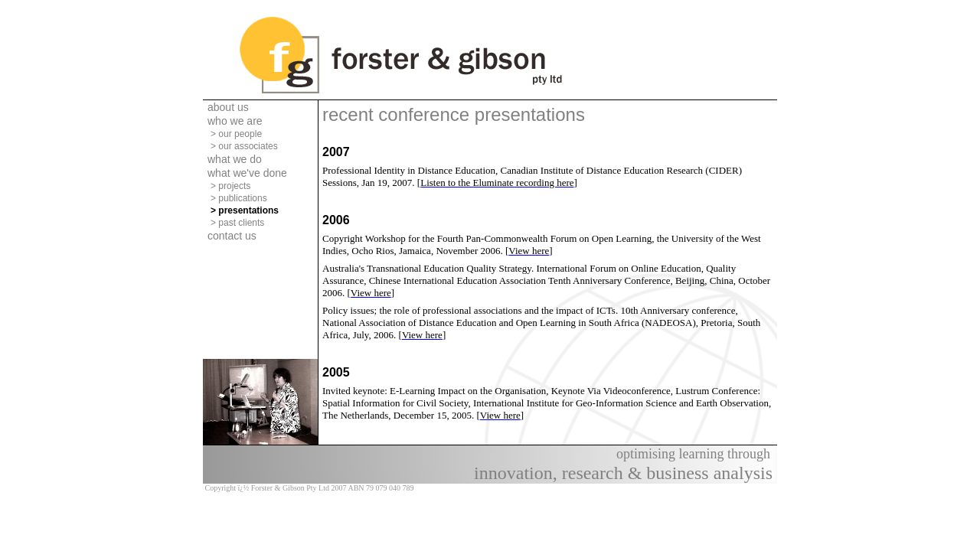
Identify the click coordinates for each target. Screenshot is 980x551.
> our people (236, 134)
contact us (232, 236)
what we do (235, 159)
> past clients (237, 223)
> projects (230, 186)
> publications (239, 198)
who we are (235, 121)
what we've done (247, 173)
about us (228, 107)
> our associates (244, 146)
